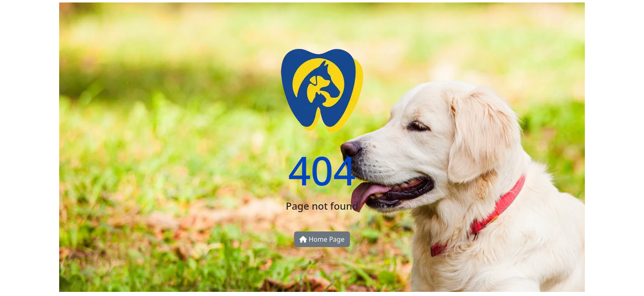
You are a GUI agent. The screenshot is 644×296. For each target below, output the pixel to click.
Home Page (322, 239)
